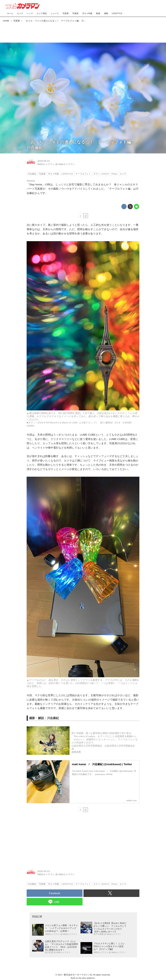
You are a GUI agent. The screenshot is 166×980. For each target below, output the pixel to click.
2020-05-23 (44, 161)
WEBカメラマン (46, 164)
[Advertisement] (83, 32)
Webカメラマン (67, 164)
